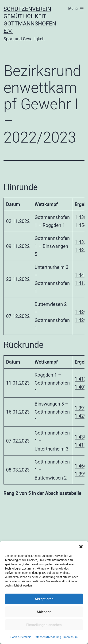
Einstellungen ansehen (44, 625)
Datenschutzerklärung (47, 637)
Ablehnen (44, 612)
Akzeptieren (44, 599)
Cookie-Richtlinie (21, 637)
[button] (81, 547)
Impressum (70, 637)
